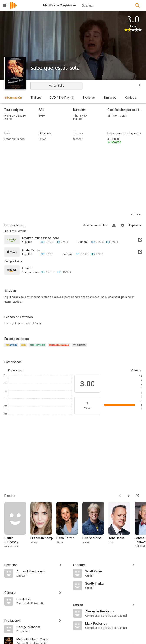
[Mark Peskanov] (114, 623)
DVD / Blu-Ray (62, 98)
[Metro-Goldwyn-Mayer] (43, 639)
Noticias (89, 98)
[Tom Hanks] (121, 525)
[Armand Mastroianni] (43, 571)
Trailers (36, 98)
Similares (110, 98)
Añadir (37, 323)
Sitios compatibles (95, 225)
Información (13, 98)
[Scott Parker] (114, 571)
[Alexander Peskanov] (114, 611)
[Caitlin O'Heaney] (17, 525)
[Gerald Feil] (43, 599)
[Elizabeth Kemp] (43, 525)
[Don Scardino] (95, 525)
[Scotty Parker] (114, 583)
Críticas (131, 98)
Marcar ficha (57, 86)
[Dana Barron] (69, 525)
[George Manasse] (43, 627)
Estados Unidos (14, 139)
